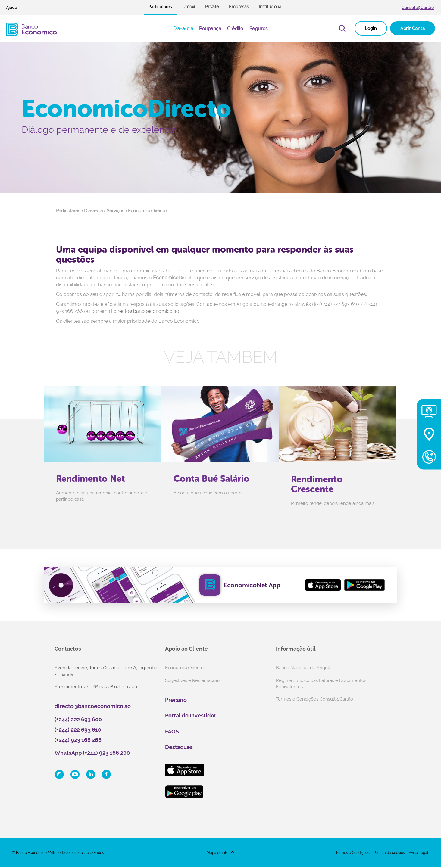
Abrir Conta (413, 28)
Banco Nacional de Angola (304, 668)
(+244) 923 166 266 (78, 740)
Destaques (179, 747)
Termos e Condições (353, 853)
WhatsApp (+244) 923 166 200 (92, 753)
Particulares (68, 211)
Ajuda (11, 7)
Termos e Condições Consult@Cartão (314, 700)
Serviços (115, 211)
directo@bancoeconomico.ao (146, 311)
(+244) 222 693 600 (78, 720)
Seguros (259, 28)
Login (371, 28)
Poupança (210, 28)
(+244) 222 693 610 (78, 730)
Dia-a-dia (183, 28)
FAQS (172, 732)
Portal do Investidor (191, 716)
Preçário (176, 700)
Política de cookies (389, 853)
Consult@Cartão (418, 8)
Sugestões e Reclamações (193, 681)
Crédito (235, 28)
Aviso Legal (418, 853)
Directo (184, 668)
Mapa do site (217, 853)
